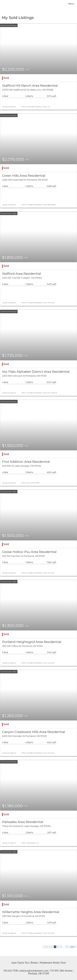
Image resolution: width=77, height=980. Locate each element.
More (71, 4)
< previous (48, 947)
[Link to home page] (7, 4)
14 (67, 947)
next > (73, 947)
